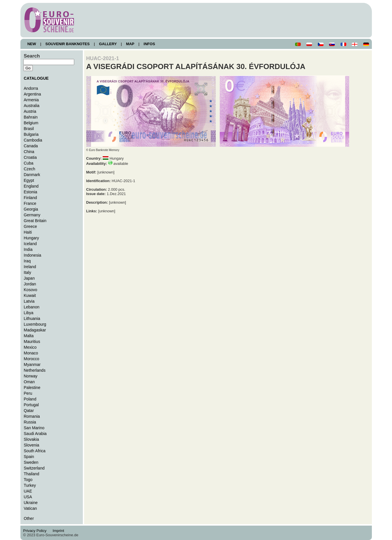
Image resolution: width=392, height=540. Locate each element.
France (30, 203)
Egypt (29, 180)
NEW (32, 44)
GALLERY (108, 44)
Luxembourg (35, 324)
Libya (29, 313)
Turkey (30, 485)
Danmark (32, 175)
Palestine (32, 388)
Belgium (31, 123)
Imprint (59, 531)
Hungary (31, 238)
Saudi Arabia (35, 434)
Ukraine (31, 503)
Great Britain (35, 221)
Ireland (30, 267)
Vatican (30, 508)
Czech (30, 169)
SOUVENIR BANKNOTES (67, 44)
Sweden (31, 462)
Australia (32, 106)
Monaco (31, 353)
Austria (30, 111)
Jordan (30, 284)
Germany (32, 215)
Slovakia (31, 439)
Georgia (31, 209)
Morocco (32, 359)
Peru (28, 393)
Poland (30, 399)
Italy (28, 272)
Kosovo (31, 290)
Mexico (30, 347)
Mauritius (32, 341)
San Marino (34, 428)
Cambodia (33, 140)
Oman (29, 382)
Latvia (29, 301)
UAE (28, 491)
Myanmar (32, 365)
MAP (130, 44)
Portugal (31, 405)
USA (28, 497)
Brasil (29, 129)
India (28, 249)
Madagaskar (35, 330)
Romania (32, 416)
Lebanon (32, 307)
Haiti (28, 232)
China (29, 152)
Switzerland (34, 468)
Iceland (30, 244)
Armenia (31, 100)
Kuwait (30, 295)
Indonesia (33, 255)
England (31, 186)
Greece (30, 226)
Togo (28, 480)
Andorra (31, 88)
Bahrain (31, 117)
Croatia (30, 157)
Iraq (27, 261)
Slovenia (32, 445)
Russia (30, 422)
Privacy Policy (37, 531)
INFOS (149, 44)
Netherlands (35, 370)
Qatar (29, 411)
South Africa (35, 451)
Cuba (29, 163)
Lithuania (32, 318)
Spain (29, 457)
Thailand (32, 474)
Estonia (31, 192)
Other (29, 518)
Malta (29, 336)
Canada (31, 146)
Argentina (32, 94)
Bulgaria (31, 134)
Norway (31, 376)
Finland (30, 198)
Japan (29, 278)
